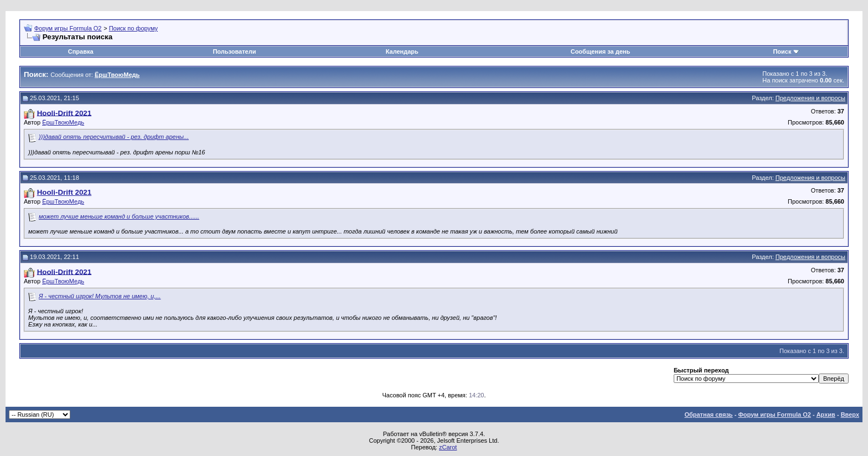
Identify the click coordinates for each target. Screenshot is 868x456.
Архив (826, 414)
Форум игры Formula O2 (68, 28)
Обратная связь (708, 414)
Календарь (402, 51)
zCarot (448, 447)
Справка (81, 51)
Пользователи (234, 51)
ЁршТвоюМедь (63, 122)
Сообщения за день (600, 51)
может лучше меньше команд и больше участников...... (119, 216)
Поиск (782, 51)
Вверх (850, 414)
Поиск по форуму (133, 28)
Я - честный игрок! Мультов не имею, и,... (100, 296)
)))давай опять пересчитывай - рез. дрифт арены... (114, 137)
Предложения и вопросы (810, 98)
